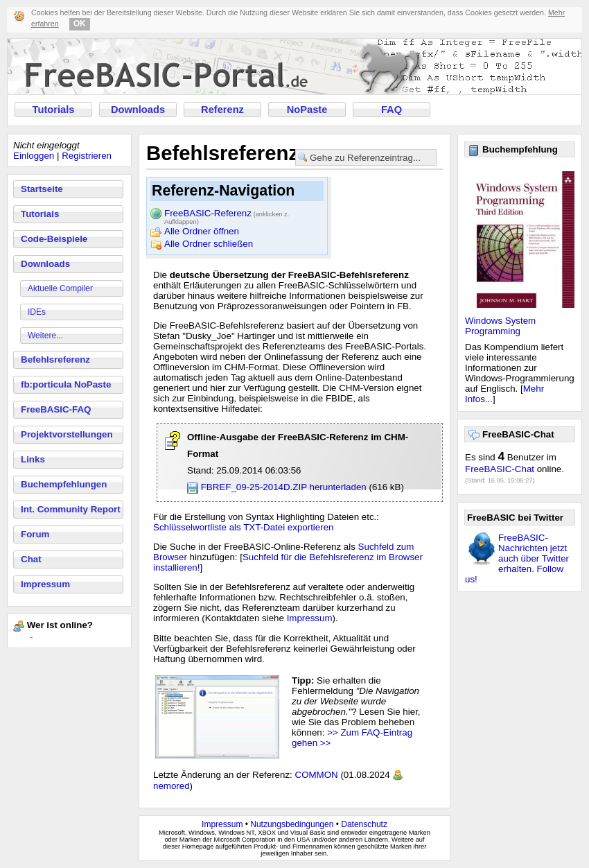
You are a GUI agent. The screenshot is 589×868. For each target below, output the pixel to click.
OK (80, 24)
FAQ (392, 110)
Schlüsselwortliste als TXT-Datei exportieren (244, 527)
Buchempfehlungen (64, 484)
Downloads (138, 110)
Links (33, 459)
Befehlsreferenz (55, 359)
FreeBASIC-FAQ (56, 409)
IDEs (37, 312)
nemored (172, 786)
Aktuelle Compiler (60, 288)
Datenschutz (364, 824)
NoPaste (307, 110)
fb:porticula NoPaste (66, 384)
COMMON (317, 775)
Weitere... (45, 336)
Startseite (42, 189)
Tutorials (54, 110)
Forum (35, 534)
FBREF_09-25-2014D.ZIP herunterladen (284, 487)
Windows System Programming (500, 326)
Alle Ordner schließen (209, 244)
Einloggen (34, 156)
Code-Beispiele (54, 239)
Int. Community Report (71, 509)
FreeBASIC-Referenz (227, 214)
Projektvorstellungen (67, 434)
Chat (31, 559)
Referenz (222, 110)
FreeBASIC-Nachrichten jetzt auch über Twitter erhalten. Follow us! (517, 558)
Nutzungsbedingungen (292, 824)
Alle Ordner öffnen (202, 231)
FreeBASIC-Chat (500, 469)
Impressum (45, 584)
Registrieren (87, 156)
